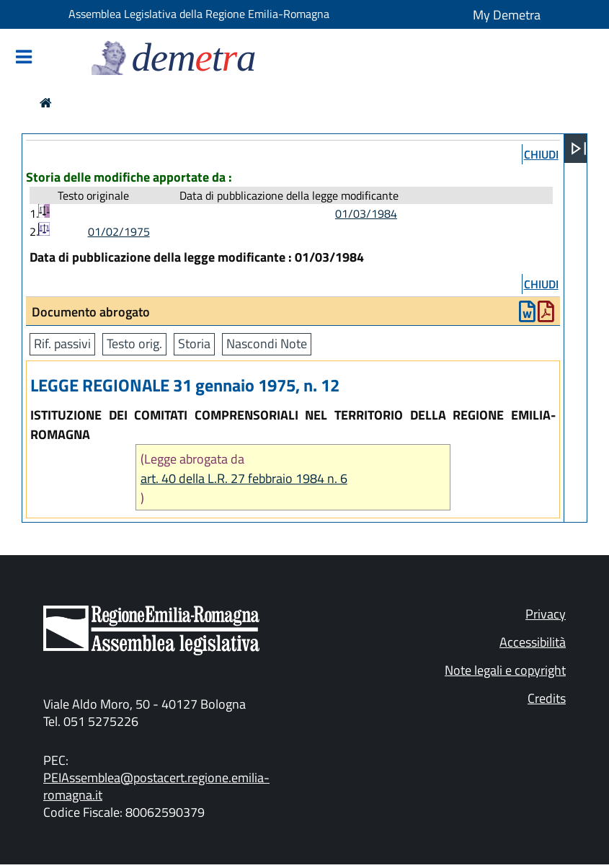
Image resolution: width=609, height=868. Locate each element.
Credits (547, 698)
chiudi (541, 154)
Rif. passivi (62, 344)
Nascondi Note (267, 344)
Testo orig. (134, 344)
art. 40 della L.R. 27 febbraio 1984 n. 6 (244, 478)
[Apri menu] (579, 149)
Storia (194, 344)
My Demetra (507, 15)
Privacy (546, 614)
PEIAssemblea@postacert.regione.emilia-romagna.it (156, 786)
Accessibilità (533, 642)
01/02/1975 (119, 231)
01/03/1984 (366, 213)
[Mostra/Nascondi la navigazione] (24, 58)
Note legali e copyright (505, 670)
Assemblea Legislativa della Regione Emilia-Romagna (199, 14)
